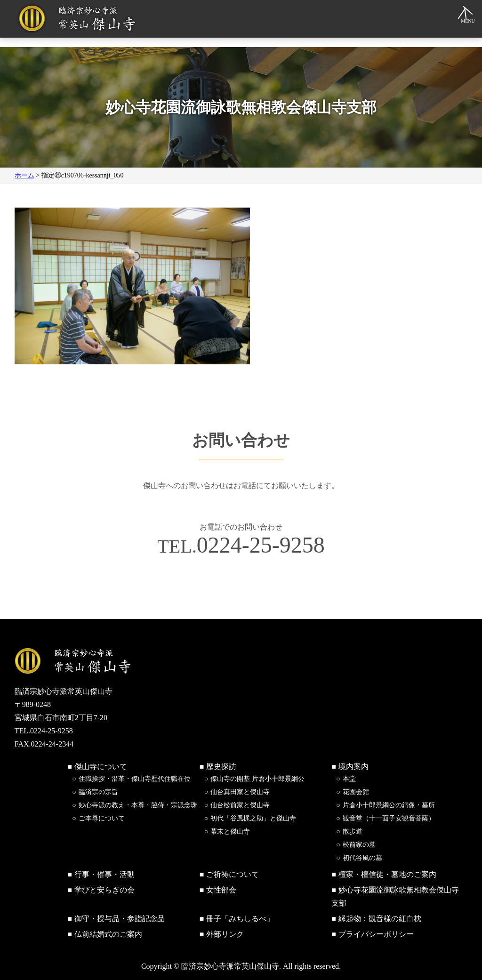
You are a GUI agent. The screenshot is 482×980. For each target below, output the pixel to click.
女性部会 (221, 890)
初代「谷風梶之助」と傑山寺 (253, 818)
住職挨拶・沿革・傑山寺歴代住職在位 (135, 779)
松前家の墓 (359, 845)
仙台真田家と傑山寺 (240, 792)
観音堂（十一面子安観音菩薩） (389, 818)
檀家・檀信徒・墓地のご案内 (387, 874)
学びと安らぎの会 (104, 890)
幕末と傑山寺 (230, 831)
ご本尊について (102, 818)
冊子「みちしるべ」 (240, 919)
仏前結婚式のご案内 (108, 934)
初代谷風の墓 (362, 858)
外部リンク (225, 934)
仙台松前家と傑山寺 (240, 805)
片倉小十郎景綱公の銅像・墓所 (389, 805)
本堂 (349, 779)
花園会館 (356, 792)
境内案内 (353, 767)
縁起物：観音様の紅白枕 (380, 919)
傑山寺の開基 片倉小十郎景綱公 (257, 779)
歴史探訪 (221, 767)
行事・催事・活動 (104, 874)
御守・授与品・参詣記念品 (120, 919)
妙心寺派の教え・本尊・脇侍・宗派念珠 (138, 805)
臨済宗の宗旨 (98, 792)
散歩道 (353, 831)
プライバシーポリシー (376, 934)
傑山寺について (101, 767)
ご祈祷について (233, 874)
